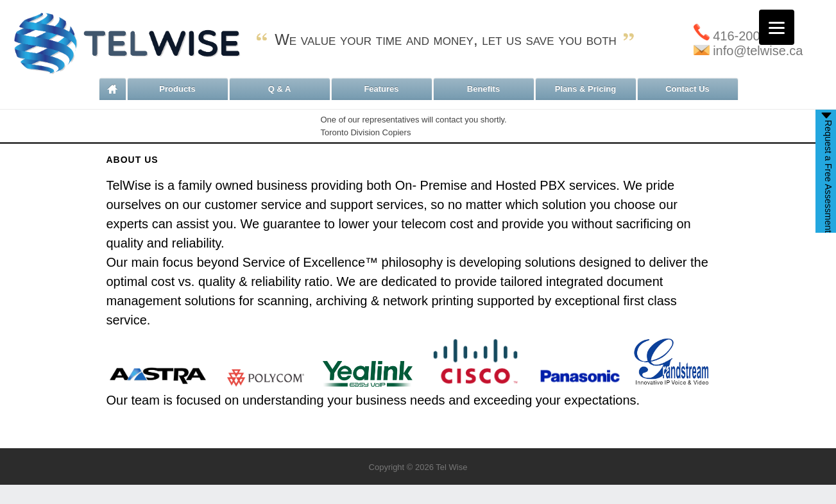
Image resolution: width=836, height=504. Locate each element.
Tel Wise (451, 467)
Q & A (280, 89)
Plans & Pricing (585, 89)
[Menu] (777, 27)
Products (177, 89)
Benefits (483, 89)
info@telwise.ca (748, 51)
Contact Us (687, 89)
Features (381, 89)
